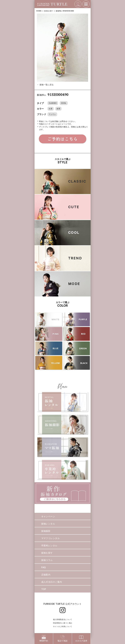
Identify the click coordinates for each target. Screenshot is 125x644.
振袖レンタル (48, 524)
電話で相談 (62, 638)
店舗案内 (46, 575)
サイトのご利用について (63, 626)
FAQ (44, 567)
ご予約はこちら (62, 139)
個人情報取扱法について (63, 619)
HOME (39, 11)
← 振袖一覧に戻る (45, 85)
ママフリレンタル (51, 538)
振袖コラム (47, 560)
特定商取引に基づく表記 (63, 623)
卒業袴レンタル (49, 546)
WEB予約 (44, 638)
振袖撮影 (46, 531)
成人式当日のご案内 (52, 582)
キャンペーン (48, 516)
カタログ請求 (81, 638)
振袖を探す (49, 11)
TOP (44, 589)
